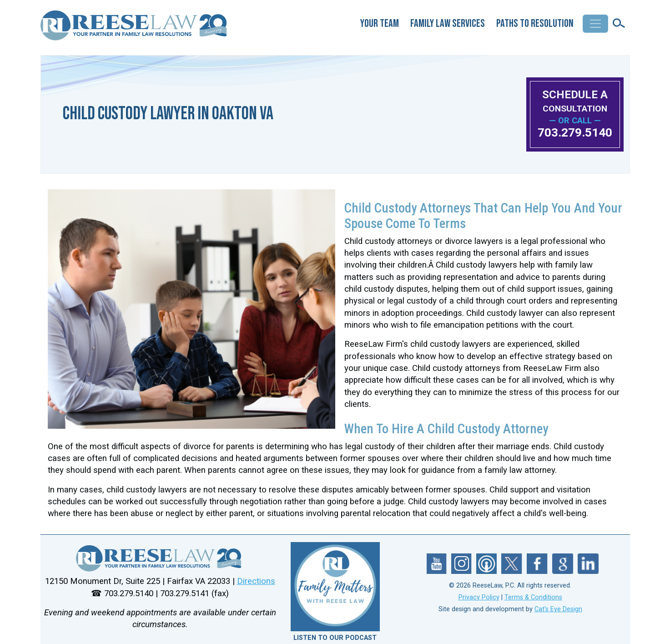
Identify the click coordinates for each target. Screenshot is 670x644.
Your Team (380, 23)
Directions (256, 581)
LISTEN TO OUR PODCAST (335, 638)
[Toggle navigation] (595, 24)
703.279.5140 (575, 132)
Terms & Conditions (533, 597)
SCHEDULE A (575, 101)
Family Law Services (448, 23)
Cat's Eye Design (558, 609)
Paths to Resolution (535, 23)
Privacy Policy (479, 597)
